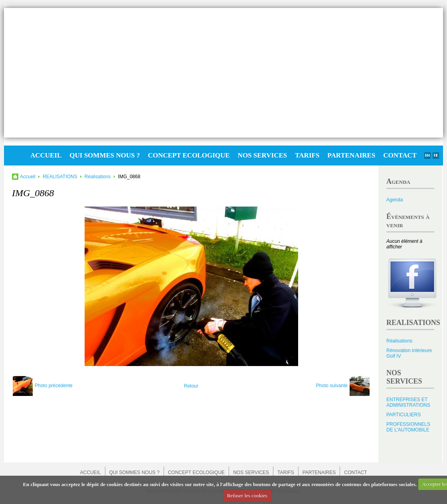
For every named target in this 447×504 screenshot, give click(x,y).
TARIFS (307, 155)
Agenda (395, 200)
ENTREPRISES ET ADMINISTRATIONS (408, 402)
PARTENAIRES (351, 155)
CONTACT (400, 155)
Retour (191, 386)
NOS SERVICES (263, 155)
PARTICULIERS (403, 415)
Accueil (28, 177)
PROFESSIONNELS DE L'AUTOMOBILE (408, 427)
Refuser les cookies (247, 495)
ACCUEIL (46, 155)
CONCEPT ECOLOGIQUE (189, 155)
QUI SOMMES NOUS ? (105, 155)
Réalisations (98, 177)
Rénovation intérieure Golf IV (409, 353)
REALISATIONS (60, 177)
